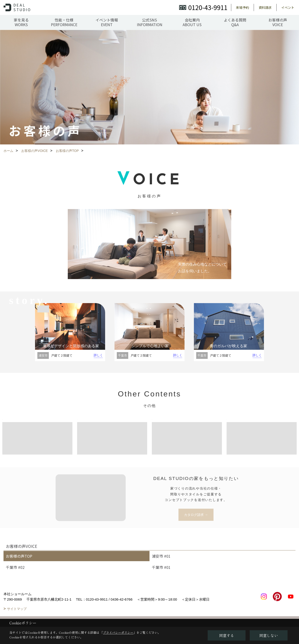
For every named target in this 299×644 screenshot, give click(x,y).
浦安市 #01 (161, 556)
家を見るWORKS (21, 22)
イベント (288, 7)
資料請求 (265, 7)
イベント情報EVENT (107, 22)
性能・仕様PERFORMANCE (64, 22)
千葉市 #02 (15, 567)
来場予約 (242, 7)
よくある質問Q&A (235, 22)
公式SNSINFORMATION (150, 22)
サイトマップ (17, 609)
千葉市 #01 (161, 567)
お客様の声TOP (19, 556)
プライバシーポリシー (118, 632)
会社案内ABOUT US (192, 22)
